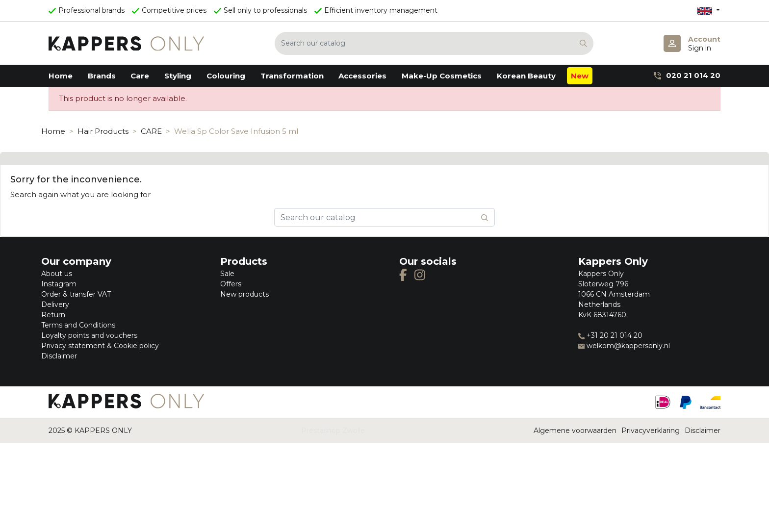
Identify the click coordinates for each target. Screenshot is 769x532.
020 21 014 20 (687, 75)
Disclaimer (59, 356)
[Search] (434, 43)
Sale (227, 274)
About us (57, 274)
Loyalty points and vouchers (89, 335)
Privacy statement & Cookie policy (100, 346)
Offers (231, 284)
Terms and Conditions (78, 325)
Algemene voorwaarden (575, 431)
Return (53, 315)
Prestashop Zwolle (333, 431)
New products (244, 294)
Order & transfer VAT (76, 294)
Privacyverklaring (651, 431)
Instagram (59, 284)
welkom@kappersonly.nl (624, 346)
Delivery (55, 304)
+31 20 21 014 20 (610, 335)
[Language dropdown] (709, 11)
